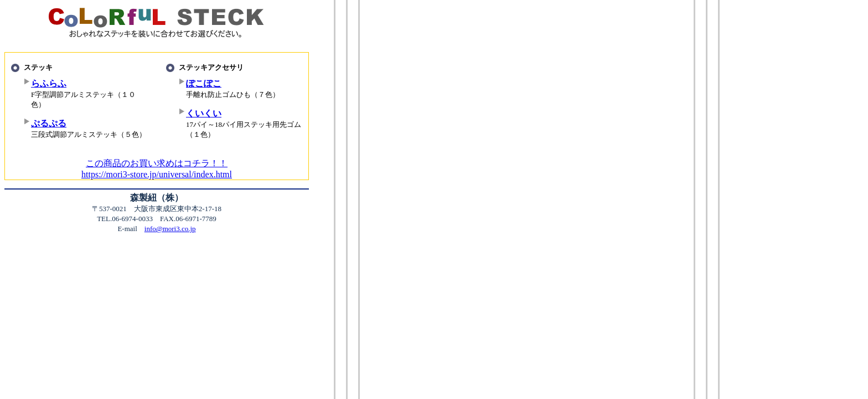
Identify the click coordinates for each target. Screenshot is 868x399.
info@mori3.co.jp (170, 229)
